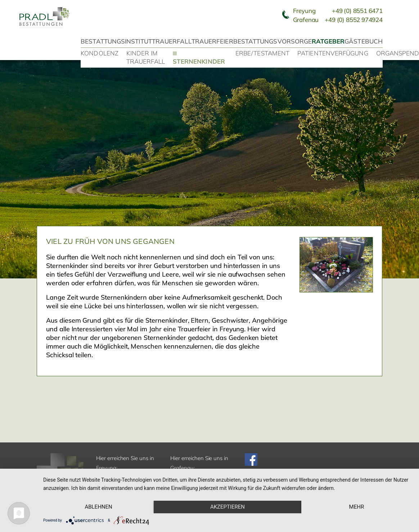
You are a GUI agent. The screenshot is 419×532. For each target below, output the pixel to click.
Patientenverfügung (333, 53)
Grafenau (338, 20)
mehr (357, 507)
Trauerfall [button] (172, 41)
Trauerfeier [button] (212, 41)
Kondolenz (100, 53)
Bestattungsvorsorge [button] (273, 41)
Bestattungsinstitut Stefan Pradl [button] (116, 45)
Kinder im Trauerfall (146, 57)
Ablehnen (98, 507)
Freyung (338, 11)
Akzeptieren (227, 507)
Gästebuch (364, 41)
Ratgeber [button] (328, 41)
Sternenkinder (199, 61)
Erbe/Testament (262, 53)
